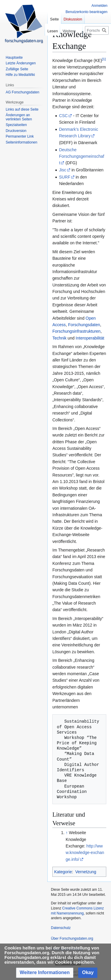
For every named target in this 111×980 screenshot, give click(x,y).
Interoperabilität (90, 338)
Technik (59, 338)
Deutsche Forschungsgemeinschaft (82, 156)
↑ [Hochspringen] (67, 833)
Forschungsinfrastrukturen (77, 331)
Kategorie (63, 872)
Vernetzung (86, 872)
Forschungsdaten (84, 325)
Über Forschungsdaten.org (72, 938)
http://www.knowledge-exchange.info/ (85, 853)
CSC (63, 116)
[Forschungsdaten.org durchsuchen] (97, 30)
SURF (65, 177)
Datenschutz (61, 928)
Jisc (62, 170)
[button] (45, 973)
